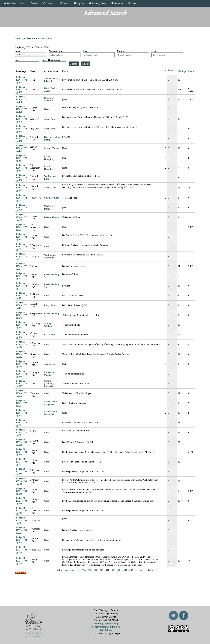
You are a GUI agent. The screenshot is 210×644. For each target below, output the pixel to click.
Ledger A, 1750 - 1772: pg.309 (22, 217)
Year (154, 51)
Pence (191, 71)
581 (125, 570)
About (35, 3)
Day (85, 51)
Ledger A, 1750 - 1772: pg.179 (22, 119)
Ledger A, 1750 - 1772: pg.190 (22, 178)
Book (17, 51)
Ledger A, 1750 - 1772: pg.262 (22, 344)
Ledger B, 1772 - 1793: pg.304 (22, 452)
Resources (118, 3)
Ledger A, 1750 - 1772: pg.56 (22, 432)
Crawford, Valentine (49, 99)
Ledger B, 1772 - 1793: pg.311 (22, 481)
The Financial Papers (16, 3)
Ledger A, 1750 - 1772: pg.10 (22, 296)
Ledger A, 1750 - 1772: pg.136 (22, 99)
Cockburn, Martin (49, 374)
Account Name (56, 51)
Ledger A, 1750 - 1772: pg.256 (22, 335)
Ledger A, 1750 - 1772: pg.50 (22, 403)
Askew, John (50, 188)
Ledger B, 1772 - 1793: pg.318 (22, 491)
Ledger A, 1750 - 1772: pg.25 (22, 227)
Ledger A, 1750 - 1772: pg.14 (22, 305)
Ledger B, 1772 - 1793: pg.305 (22, 462)
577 (102, 570)
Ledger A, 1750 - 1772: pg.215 (22, 188)
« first (60, 570)
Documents (50, 3)
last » (151, 570)
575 (90, 570)
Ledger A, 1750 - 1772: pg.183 (22, 148)
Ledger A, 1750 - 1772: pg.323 (22, 198)
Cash (47, 109)
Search (66, 3)
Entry (18, 60)
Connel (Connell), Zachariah (49, 383)
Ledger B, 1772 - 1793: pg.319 (22, 501)
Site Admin (106, 630)
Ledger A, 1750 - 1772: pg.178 (22, 109)
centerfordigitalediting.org (106, 627)
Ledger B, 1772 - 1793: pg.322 (22, 511)
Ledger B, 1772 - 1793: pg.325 (22, 540)
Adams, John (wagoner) (50, 403)
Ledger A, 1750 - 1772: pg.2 (22, 256)
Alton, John (50, 119)
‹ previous (70, 570)
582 (131, 570)
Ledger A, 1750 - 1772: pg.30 (22, 237)
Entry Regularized (51, 60)
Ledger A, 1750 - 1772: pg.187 (22, 158)
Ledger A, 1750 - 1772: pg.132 (22, 90)
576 (96, 570)
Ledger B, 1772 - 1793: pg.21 (22, 520)
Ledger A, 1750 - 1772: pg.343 (22, 208)
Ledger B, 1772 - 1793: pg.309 (22, 471)
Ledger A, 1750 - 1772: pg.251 (22, 325)
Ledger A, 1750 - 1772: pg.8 (22, 276)
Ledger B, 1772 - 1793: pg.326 (22, 550)
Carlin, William (52, 198)
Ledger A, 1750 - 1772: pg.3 (22, 266)
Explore (80, 3)
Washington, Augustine (50, 256)
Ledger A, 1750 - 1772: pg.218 (22, 374)
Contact (134, 3)
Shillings (182, 71)
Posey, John (50, 305)
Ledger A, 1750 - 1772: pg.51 (22, 423)
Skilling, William (48, 325)
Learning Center (99, 3)
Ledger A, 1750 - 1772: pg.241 (22, 315)
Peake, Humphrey (49, 158)
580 (119, 570)
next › (143, 570)
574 (84, 570)
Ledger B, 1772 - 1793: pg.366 (22, 442)
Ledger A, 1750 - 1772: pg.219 (22, 383)
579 (113, 570)
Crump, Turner (52, 148)
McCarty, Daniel (49, 207)
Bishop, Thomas (52, 217)
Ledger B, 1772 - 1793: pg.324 (22, 530)
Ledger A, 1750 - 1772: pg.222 (22, 393)
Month (120, 51)
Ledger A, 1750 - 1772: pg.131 (22, 80)
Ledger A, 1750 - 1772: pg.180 (22, 138)
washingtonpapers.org (106, 624)
